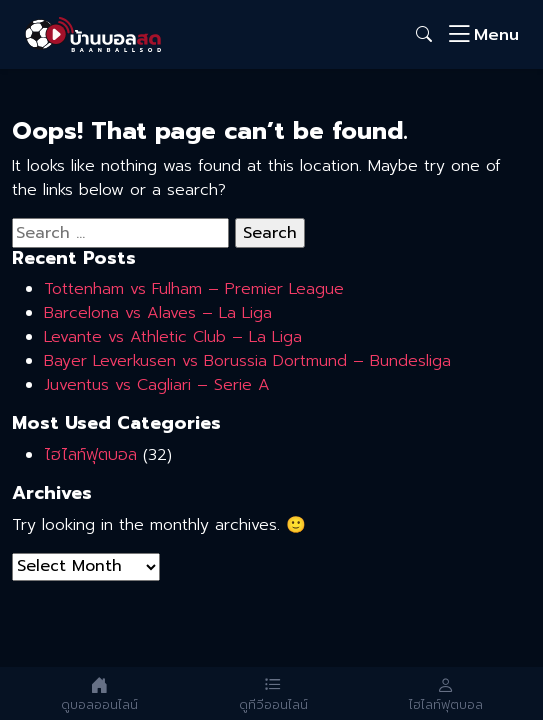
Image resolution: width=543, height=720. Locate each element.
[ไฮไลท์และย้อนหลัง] (446, 694)
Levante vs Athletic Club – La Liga (173, 337)
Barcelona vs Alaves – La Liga (158, 313)
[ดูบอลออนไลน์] (99, 694)
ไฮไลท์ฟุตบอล (90, 455)
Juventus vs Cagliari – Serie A (157, 385)
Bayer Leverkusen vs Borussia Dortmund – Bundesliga (247, 361)
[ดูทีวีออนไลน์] (273, 694)
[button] (424, 35)
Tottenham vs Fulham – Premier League (194, 289)
